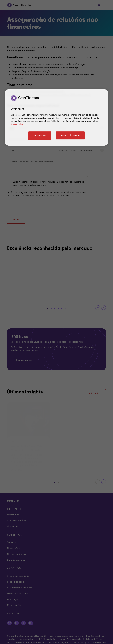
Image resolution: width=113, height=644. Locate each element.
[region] (56, 117)
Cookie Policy (17, 124)
